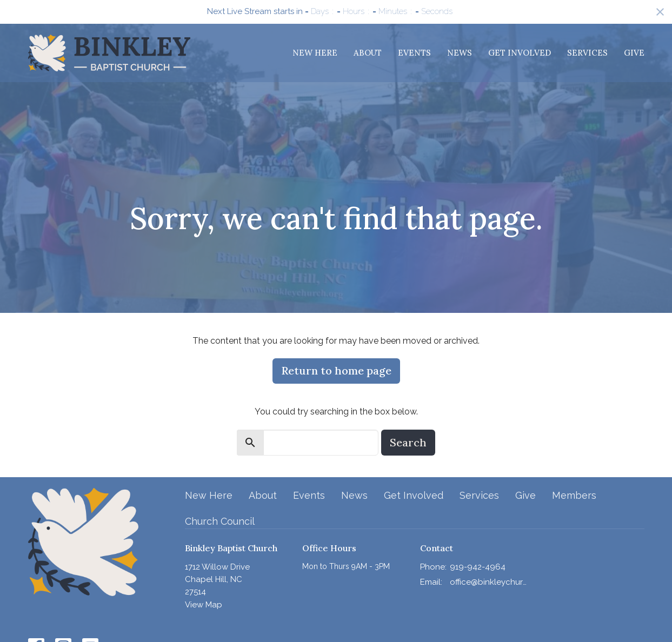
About (368, 53)
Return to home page (336, 370)
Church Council (220, 521)
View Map (204, 605)
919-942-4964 (478, 567)
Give (634, 53)
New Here (315, 53)
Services (587, 53)
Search (408, 442)
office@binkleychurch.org (488, 582)
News (460, 53)
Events (414, 53)
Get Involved (520, 53)
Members (574, 495)
